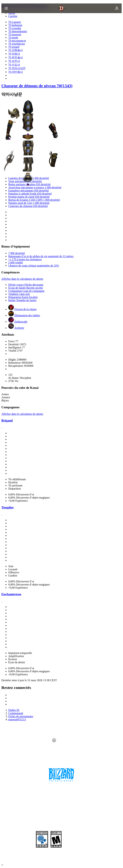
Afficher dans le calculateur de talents (22, 279)
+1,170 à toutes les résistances (25, 259)
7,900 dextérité (17, 253)
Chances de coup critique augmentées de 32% (34, 266)
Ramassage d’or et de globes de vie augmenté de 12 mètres (41, 256)
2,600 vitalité (16, 262)
